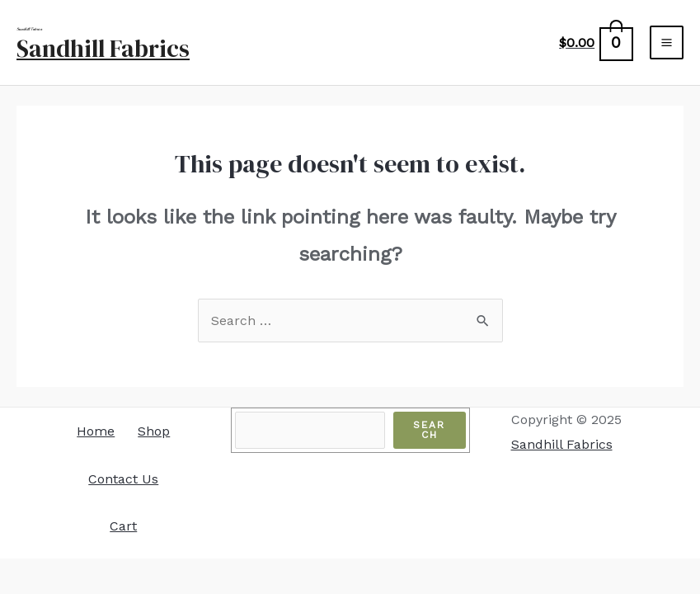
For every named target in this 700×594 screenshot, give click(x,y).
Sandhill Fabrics (103, 49)
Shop (154, 431)
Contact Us (123, 479)
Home (96, 431)
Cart (123, 526)
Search (429, 430)
